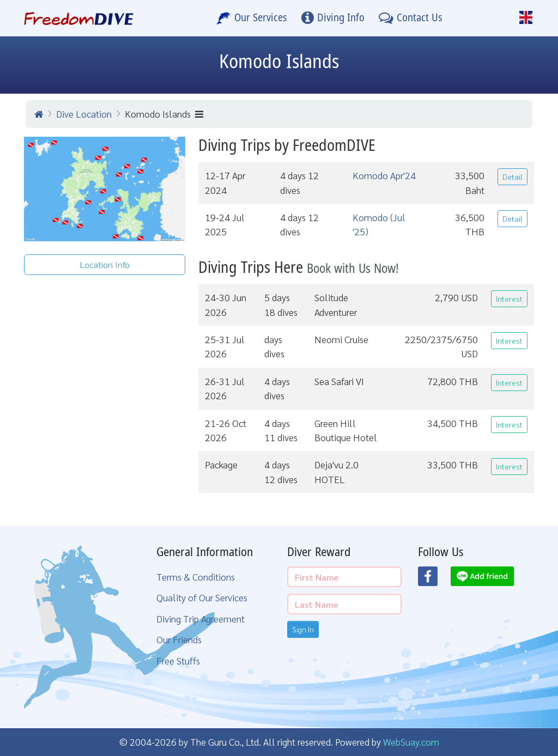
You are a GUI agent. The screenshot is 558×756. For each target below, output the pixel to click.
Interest (509, 298)
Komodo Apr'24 (384, 175)
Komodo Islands (164, 114)
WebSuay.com (411, 742)
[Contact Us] (411, 18)
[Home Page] (79, 18)
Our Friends (179, 639)
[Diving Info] (333, 18)
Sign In (303, 629)
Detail (512, 176)
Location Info (105, 264)
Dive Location (84, 114)
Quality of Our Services (202, 597)
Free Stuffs (178, 660)
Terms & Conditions (196, 577)
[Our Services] (252, 18)
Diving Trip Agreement (201, 618)
